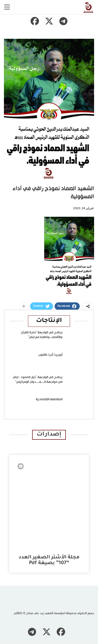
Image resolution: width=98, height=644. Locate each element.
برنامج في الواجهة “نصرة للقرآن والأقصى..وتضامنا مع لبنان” (42, 335)
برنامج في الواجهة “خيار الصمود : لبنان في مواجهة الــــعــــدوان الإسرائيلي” (38, 380)
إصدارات (49, 435)
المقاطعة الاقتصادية (49, 399)
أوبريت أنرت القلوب (50, 355)
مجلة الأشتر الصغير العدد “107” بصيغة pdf (49, 560)
